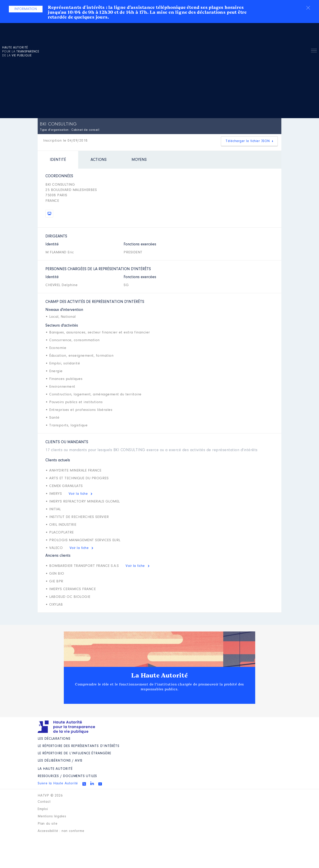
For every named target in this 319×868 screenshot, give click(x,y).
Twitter (84, 784)
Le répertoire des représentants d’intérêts (79, 746)
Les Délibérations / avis (60, 761)
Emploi (43, 809)
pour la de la (21, 52)
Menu (314, 51)
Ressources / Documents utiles (67, 776)
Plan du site (48, 824)
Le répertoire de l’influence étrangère (74, 753)
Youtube (100, 784)
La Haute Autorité (159, 676)
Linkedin (92, 783)
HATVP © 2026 (50, 796)
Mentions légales (52, 816)
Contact (44, 802)
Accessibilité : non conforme (61, 831)
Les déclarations (54, 739)
